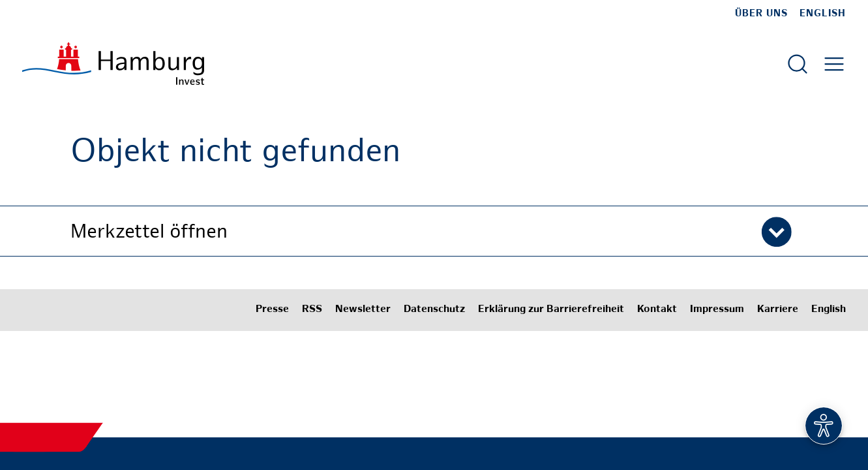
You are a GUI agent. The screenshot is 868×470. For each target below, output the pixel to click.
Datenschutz (434, 310)
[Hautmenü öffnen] (834, 64)
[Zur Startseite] (113, 64)
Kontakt (657, 310)
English (823, 14)
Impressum (717, 310)
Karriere (778, 310)
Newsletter (363, 310)
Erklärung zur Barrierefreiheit (551, 310)
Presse (272, 310)
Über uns (761, 14)
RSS (312, 310)
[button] (434, 231)
